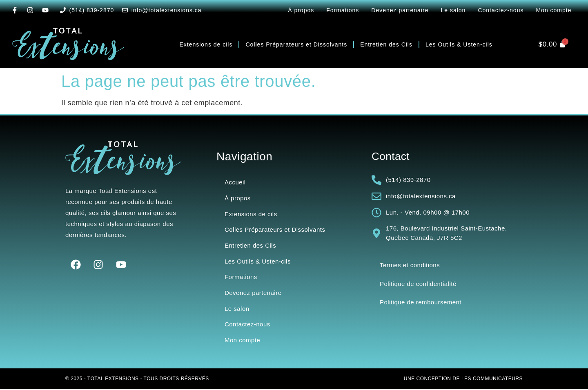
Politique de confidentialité (418, 284)
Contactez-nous (501, 10)
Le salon (453, 10)
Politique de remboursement (421, 302)
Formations (343, 10)
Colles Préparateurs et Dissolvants (296, 44)
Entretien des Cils (386, 44)
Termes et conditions (410, 265)
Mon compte (553, 10)
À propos (301, 10)
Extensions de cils (206, 44)
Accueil (235, 182)
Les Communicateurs (492, 380)
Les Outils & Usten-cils (459, 44)
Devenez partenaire (400, 10)
